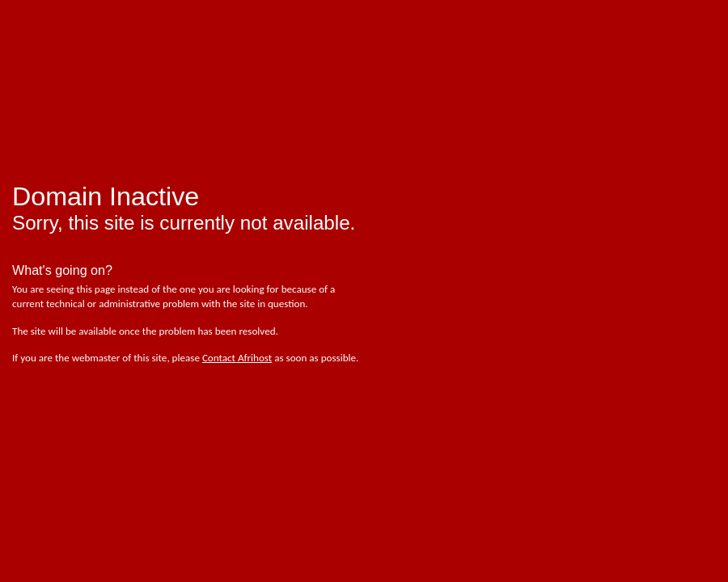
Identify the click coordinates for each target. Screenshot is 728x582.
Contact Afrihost (237, 358)
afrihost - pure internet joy (81, 48)
